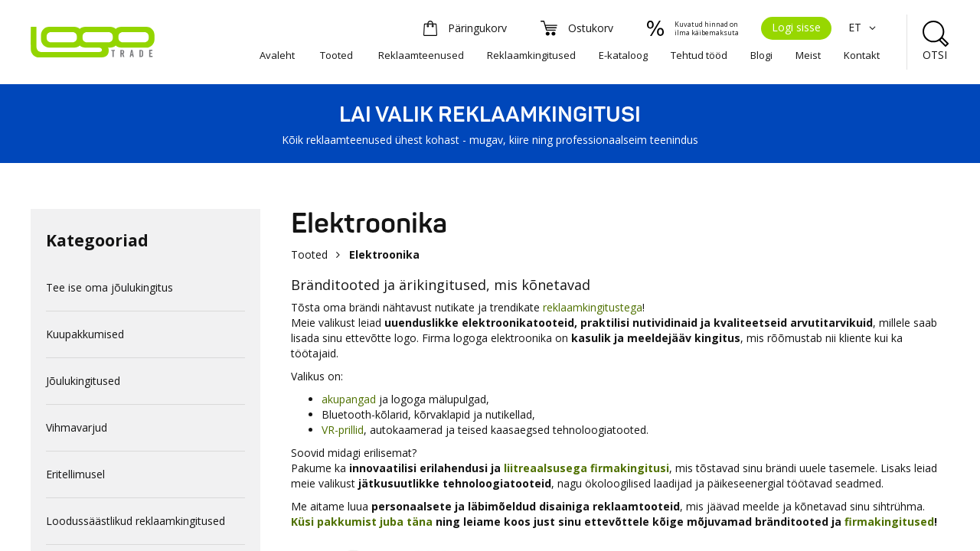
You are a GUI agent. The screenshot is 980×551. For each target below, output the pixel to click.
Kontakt (862, 55)
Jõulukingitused (83, 381)
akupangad (349, 399)
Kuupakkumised (85, 334)
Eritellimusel (75, 474)
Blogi (761, 55)
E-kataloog (623, 55)
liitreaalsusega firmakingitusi (586, 468)
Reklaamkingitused (531, 55)
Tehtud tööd (699, 55)
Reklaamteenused (421, 55)
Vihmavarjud (77, 427)
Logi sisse (796, 27)
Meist (808, 55)
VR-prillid (343, 430)
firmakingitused (889, 522)
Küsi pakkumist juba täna (362, 522)
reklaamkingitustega (593, 307)
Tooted (336, 55)
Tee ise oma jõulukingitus (109, 287)
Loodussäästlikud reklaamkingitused (136, 521)
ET (864, 27)
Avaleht (277, 55)
